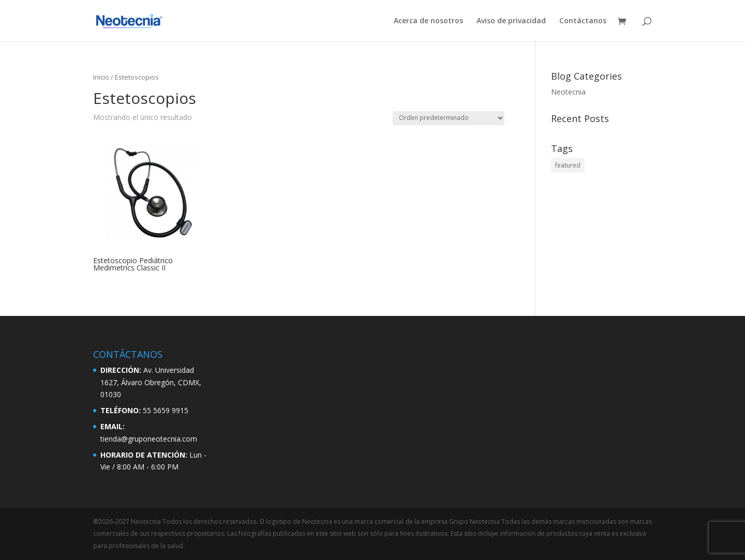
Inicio (101, 77)
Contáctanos (583, 21)
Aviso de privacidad (511, 21)
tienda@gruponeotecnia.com (149, 439)
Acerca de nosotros (428, 21)
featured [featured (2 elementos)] (568, 165)
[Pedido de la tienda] (449, 118)
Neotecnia (568, 92)
